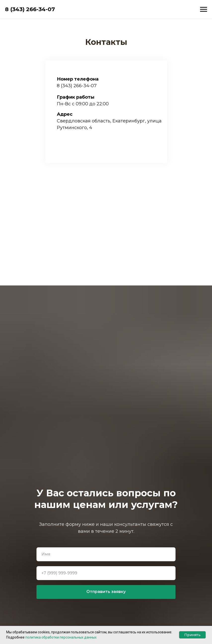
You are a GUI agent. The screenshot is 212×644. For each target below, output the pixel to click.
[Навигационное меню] (204, 9)
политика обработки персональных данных (61, 637)
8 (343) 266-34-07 (77, 86)
